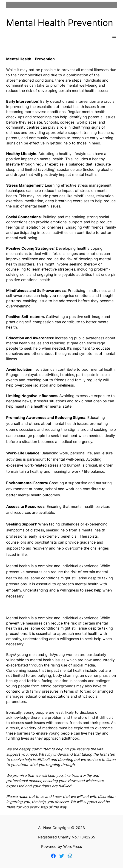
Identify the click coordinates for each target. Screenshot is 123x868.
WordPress (73, 846)
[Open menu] (114, 38)
